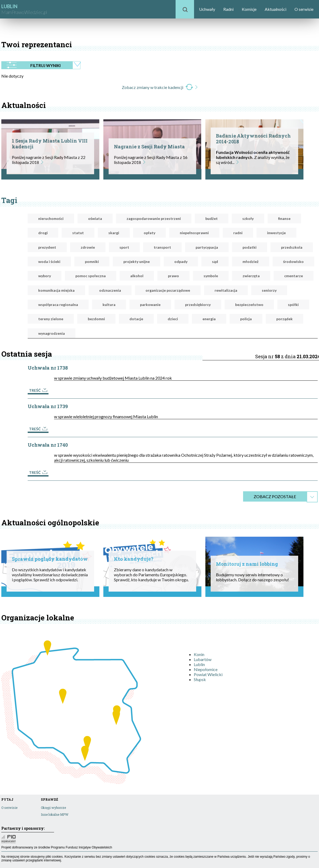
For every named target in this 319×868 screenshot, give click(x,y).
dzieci (173, 319)
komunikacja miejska (56, 290)
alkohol (137, 276)
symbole (211, 276)
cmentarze (294, 276)
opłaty (149, 233)
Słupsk (200, 679)
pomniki (92, 261)
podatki (250, 247)
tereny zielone (51, 319)
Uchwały (207, 9)
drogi (43, 233)
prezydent (47, 247)
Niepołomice (206, 669)
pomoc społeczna (91, 276)
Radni (228, 9)
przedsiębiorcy (198, 305)
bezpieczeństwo (249, 305)
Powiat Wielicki (208, 674)
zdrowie (88, 247)
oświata (95, 218)
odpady (181, 261)
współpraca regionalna (58, 305)
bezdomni (96, 319)
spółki (293, 305)
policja (246, 319)
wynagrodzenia (52, 333)
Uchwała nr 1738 (48, 368)
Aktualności (275, 9)
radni (238, 233)
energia (209, 319)
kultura (109, 305)
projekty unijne (137, 261)
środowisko (293, 261)
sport (124, 247)
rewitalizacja (226, 290)
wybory (45, 276)
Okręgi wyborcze (53, 808)
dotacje (136, 319)
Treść (38, 390)
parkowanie (150, 305)
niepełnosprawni (194, 233)
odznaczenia (110, 290)
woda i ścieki (49, 261)
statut (78, 233)
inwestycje (276, 233)
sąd (215, 261)
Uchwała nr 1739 (48, 406)
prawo (173, 276)
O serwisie (304, 9)
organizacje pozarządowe (168, 290)
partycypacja (207, 247)
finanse (284, 218)
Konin (199, 654)
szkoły (248, 218)
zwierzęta (251, 276)
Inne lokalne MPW (55, 814)
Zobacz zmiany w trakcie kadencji (160, 87)
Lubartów (203, 659)
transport (162, 247)
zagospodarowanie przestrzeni (154, 218)
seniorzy (269, 290)
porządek (284, 319)
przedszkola (292, 247)
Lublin (199, 664)
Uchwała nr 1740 (48, 445)
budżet (212, 218)
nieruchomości (51, 218)
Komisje (249, 9)
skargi (114, 233)
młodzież (251, 261)
